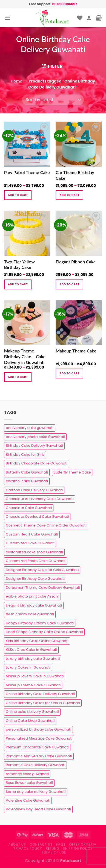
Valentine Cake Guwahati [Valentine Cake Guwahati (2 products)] (28, 800)
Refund (52, 848)
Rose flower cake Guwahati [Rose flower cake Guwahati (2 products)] (29, 783)
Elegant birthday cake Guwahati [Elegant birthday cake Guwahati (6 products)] (34, 605)
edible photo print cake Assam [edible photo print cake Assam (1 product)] (32, 596)
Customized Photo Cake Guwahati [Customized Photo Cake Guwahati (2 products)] (36, 561)
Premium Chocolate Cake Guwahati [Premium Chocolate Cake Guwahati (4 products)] (37, 747)
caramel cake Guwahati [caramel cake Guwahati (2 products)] (27, 481)
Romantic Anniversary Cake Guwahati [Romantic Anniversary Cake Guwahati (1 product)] (39, 756)
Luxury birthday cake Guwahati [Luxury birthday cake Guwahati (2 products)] (33, 659)
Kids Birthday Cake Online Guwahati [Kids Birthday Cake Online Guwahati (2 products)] (37, 641)
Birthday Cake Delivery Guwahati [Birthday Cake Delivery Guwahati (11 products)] (34, 445)
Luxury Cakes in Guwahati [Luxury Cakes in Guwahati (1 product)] (28, 667)
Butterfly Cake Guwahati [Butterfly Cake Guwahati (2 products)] (27, 472)
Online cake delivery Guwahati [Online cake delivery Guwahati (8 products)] (32, 712)
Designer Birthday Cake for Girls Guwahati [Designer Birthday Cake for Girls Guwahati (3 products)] (42, 570)
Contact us (41, 844)
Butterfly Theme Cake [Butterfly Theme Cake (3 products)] (72, 472)
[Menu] (7, 18)
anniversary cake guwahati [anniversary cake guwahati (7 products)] (30, 428)
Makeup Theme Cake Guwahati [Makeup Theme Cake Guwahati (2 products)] (33, 685)
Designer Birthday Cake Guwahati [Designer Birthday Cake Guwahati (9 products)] (35, 579)
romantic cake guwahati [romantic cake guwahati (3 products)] (27, 774)
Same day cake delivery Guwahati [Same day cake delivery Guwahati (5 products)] (36, 792)
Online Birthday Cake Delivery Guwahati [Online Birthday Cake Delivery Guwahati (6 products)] (40, 694)
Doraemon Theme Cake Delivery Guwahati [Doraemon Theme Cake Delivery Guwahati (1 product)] (43, 588)
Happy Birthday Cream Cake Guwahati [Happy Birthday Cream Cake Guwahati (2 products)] (40, 623)
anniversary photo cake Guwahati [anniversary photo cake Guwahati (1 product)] (35, 437)
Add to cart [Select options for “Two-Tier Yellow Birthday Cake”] (18, 284)
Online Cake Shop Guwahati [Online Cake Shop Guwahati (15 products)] (30, 721)
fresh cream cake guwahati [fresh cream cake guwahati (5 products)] (30, 614)
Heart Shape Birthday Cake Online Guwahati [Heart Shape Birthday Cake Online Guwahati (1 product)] (44, 632)
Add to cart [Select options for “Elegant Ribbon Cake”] (69, 284)
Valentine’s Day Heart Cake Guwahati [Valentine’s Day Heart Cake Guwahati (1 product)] (38, 809)
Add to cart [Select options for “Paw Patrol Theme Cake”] (18, 195)
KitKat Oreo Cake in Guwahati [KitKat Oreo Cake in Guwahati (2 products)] (31, 650)
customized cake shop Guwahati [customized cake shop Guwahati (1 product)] (34, 552)
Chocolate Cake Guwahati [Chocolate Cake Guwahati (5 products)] (29, 508)
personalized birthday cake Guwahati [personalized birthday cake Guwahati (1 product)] (38, 729)
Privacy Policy (28, 848)
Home (17, 81)
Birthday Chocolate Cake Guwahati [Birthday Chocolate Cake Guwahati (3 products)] (37, 463)
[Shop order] (53, 100)
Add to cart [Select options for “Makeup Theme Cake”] (69, 373)
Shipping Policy (78, 848)
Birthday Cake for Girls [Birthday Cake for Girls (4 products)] (25, 454)
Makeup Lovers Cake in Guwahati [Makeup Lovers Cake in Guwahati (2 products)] (35, 676)
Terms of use (54, 852)
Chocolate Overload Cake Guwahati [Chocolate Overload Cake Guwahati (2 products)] (37, 517)
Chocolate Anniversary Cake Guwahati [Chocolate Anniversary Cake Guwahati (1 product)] (40, 499)
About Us (17, 844)
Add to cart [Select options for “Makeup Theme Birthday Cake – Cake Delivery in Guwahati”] (18, 377)
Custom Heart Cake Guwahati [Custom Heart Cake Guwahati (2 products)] (32, 534)
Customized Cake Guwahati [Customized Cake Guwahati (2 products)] (30, 543)
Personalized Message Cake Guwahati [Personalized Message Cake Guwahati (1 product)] (39, 738)
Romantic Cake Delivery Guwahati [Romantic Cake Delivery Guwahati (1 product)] (35, 765)
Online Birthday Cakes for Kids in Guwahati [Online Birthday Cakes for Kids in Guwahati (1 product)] (43, 703)
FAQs (61, 844)
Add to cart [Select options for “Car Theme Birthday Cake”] (69, 195)
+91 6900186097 (64, 4)
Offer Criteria (83, 844)
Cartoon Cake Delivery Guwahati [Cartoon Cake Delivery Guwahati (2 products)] (34, 490)
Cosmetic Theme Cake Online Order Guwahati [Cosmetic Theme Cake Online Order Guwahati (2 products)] (46, 525)
